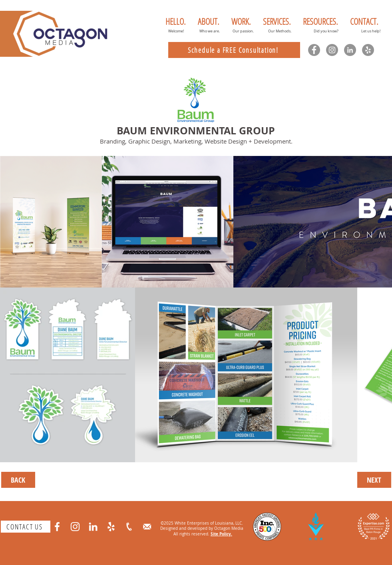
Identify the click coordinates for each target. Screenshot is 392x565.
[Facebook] (314, 50)
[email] (147, 527)
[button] (209, 21)
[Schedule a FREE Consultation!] (234, 50)
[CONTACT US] (26, 527)
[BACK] (18, 480)
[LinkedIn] (350, 50)
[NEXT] (374, 480)
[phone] (129, 527)
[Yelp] (368, 50)
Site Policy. (221, 534)
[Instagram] (332, 50)
